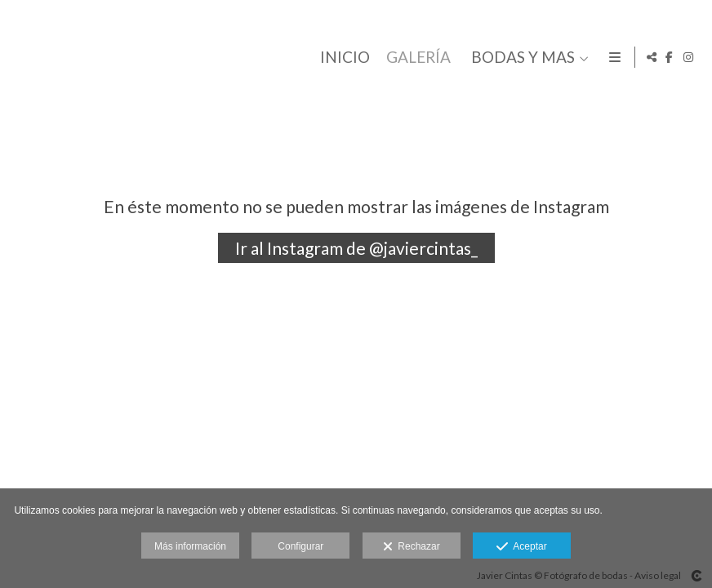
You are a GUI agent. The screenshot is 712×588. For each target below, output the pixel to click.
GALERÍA (416, 58)
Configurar (300, 546)
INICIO (343, 58)
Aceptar (521, 547)
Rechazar (412, 547)
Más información (190, 546)
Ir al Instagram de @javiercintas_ (356, 248)
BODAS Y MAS (521, 58)
